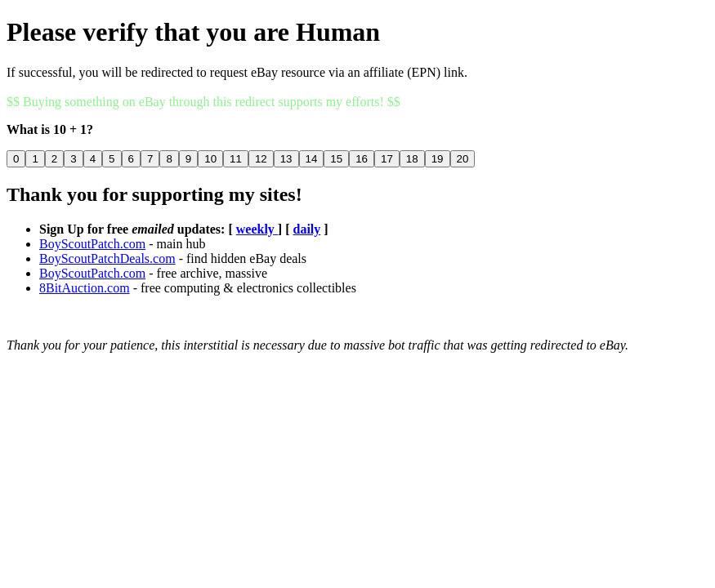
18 (412, 159)
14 (312, 159)
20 (463, 159)
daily (307, 229)
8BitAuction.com (85, 288)
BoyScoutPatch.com (92, 244)
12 (261, 159)
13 (286, 159)
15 (336, 159)
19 (438, 159)
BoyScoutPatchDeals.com (107, 258)
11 (236, 159)
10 (210, 159)
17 (387, 159)
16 (362, 159)
